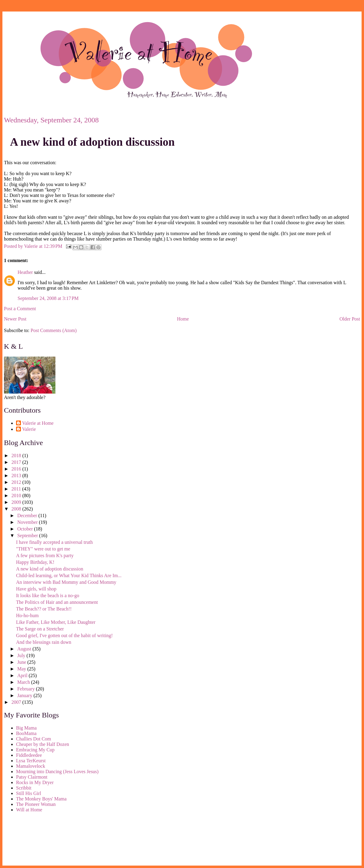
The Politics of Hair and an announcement (57, 602)
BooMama (26, 733)
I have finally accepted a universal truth (54, 542)
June (22, 662)
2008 (17, 509)
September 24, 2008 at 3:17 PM (48, 298)
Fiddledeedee (29, 755)
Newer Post (15, 319)
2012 (17, 482)
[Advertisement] (31, 840)
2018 (17, 456)
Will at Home (29, 810)
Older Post (350, 319)
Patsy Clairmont (32, 777)
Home (183, 319)
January (25, 695)
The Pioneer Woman (36, 804)
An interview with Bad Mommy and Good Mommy (66, 582)
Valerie (29, 429)
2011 (17, 489)
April (23, 675)
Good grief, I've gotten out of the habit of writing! (64, 635)
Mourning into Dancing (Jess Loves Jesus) (57, 772)
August (25, 649)
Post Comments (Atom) (54, 330)
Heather (25, 272)
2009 (17, 502)
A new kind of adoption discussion (92, 142)
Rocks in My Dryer (35, 782)
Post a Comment (20, 309)
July (22, 655)
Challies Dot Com (34, 739)
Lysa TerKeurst (31, 761)
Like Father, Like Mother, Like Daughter (56, 622)
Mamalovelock (31, 766)
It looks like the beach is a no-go (48, 595)
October (26, 529)
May (22, 669)
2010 (17, 496)
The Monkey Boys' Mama (41, 799)
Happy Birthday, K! (35, 562)
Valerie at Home (38, 423)
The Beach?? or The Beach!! (44, 609)
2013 (17, 476)
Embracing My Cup (35, 750)
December (28, 515)
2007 (17, 702)
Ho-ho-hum (27, 615)
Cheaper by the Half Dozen (43, 744)
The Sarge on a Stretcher (40, 629)
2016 (17, 469)
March (24, 682)
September (28, 535)
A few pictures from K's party (45, 555)
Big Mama (26, 728)
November (28, 522)
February (27, 689)
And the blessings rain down (44, 642)
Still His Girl (29, 793)
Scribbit (24, 788)
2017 (17, 462)
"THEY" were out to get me (43, 549)
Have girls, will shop (36, 589)
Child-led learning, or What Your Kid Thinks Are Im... (69, 575)
